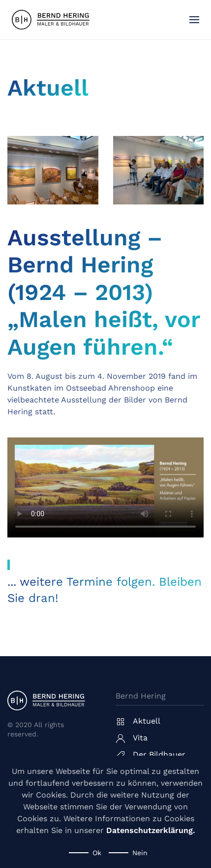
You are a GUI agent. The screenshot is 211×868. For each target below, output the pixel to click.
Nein (140, 853)
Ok (97, 853)
